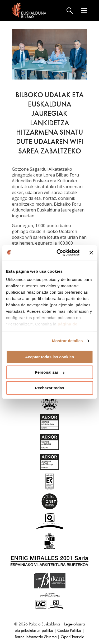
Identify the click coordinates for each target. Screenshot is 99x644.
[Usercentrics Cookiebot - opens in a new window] (59, 253)
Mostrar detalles (67, 341)
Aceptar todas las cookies (49, 357)
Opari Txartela (72, 637)
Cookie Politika (69, 630)
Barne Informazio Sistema (36, 637)
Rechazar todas (49, 388)
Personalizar (50, 372)
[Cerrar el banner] (91, 253)
